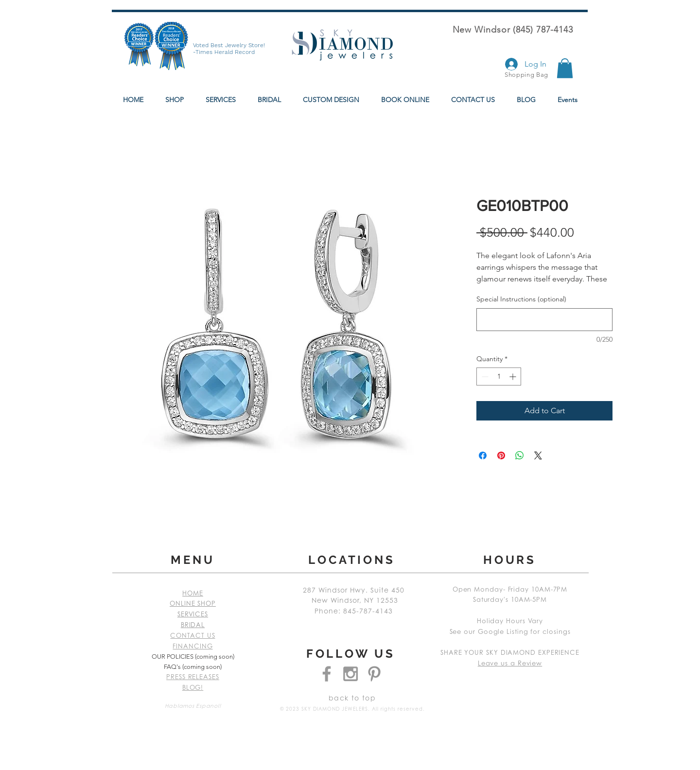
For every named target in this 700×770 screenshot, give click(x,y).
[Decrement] (484, 376)
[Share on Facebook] (483, 455)
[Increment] (514, 376)
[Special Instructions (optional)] (544, 320)
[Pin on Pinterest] (501, 455)
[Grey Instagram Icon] (350, 674)
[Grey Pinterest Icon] (374, 674)
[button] (565, 68)
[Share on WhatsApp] (520, 455)
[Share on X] (538, 455)
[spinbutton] (499, 376)
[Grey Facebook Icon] (327, 674)
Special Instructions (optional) (521, 299)
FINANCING (192, 647)
